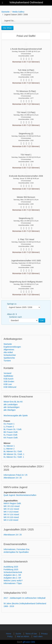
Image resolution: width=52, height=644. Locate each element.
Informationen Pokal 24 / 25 (15, 475)
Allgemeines (9, 350)
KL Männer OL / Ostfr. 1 (14, 457)
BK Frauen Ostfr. (11, 432)
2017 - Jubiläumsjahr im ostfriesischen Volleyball (24, 598)
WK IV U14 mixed (11, 514)
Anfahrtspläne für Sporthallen (16, 552)
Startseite (5, 12)
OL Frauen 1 (9, 424)
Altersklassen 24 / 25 (13, 478)
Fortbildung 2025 (11, 569)
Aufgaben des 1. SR (12, 575)
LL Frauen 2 (9, 427)
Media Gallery (18, 12)
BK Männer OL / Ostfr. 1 (14, 454)
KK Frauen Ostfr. (11, 438)
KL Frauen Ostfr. (11, 435)
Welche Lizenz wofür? (13, 581)
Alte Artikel (8, 352)
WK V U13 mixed (11, 512)
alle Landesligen (11, 404)
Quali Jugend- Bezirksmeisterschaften (20, 495)
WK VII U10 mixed (12, 506)
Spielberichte (9, 358)
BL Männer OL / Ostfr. (13, 451)
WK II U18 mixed (11, 520)
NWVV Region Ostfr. (12, 503)
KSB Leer (8, 384)
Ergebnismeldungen (12, 347)
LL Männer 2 (9, 449)
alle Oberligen (10, 410)
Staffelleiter (8, 376)
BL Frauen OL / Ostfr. (13, 429)
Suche (19, 634)
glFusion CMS (29, 642)
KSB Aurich (9, 379)
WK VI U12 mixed (11, 509)
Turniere (7, 361)
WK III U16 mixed (11, 517)
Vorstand (7, 373)
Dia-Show (7, 28)
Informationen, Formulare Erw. (17, 549)
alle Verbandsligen (12, 407)
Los (42, 320)
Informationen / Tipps (13, 583)
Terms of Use (31, 634)
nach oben (38, 636)
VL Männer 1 (9, 446)
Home (9, 634)
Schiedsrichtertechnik (13, 572)
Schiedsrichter (10, 355)
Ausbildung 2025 (11, 567)
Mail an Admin (23, 636)
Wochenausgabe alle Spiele (16, 416)
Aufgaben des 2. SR (12, 578)
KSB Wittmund (10, 387)
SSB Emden (9, 382)
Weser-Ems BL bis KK (13, 402)
